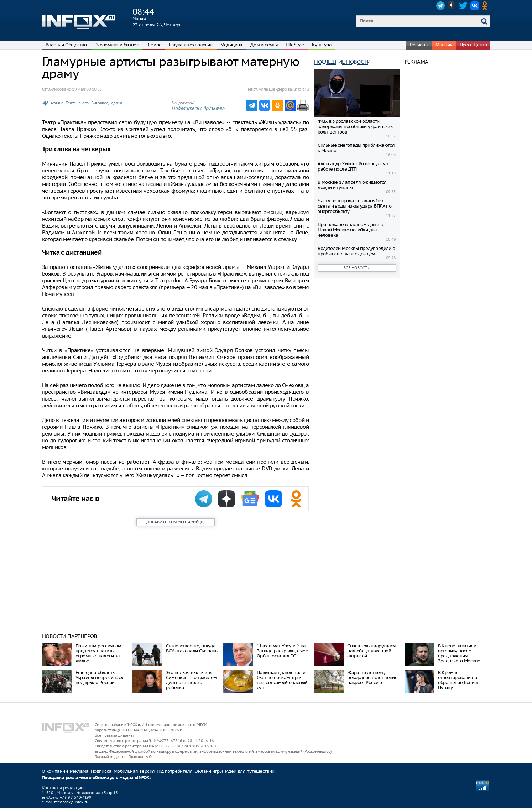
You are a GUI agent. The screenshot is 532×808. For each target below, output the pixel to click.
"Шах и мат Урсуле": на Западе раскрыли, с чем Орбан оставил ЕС (283, 651)
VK (475, 6)
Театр (71, 103)
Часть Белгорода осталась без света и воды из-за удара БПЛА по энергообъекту (354, 206)
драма (117, 103)
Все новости (357, 268)
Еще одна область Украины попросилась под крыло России (99, 677)
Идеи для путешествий (250, 771)
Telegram (440, 6)
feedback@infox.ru (71, 802)
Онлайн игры (208, 771)
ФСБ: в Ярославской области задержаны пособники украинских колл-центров (355, 127)
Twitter (463, 6)
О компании (55, 771)
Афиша (57, 103)
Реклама (79, 771)
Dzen (452, 6)
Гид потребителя (174, 771)
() (175, 522)
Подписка (101, 771)
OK (486, 6)
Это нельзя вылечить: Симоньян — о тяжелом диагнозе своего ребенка (191, 680)
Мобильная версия (134, 771)
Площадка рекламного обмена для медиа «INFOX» (97, 778)
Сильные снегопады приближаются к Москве (356, 148)
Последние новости (342, 62)
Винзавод (100, 103)
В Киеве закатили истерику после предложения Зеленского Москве (459, 653)
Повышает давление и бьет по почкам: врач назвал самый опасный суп (282, 680)
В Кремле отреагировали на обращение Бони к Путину (458, 680)
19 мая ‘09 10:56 (87, 89)
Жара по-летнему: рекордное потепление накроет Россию (372, 677)
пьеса (84, 103)
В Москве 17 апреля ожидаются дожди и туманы (352, 185)
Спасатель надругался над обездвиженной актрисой (371, 651)
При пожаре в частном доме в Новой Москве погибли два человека (350, 230)
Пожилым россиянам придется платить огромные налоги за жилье (98, 653)
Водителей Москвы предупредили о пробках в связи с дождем (356, 251)
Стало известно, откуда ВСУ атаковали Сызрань (192, 648)
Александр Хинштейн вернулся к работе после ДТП (353, 166)
